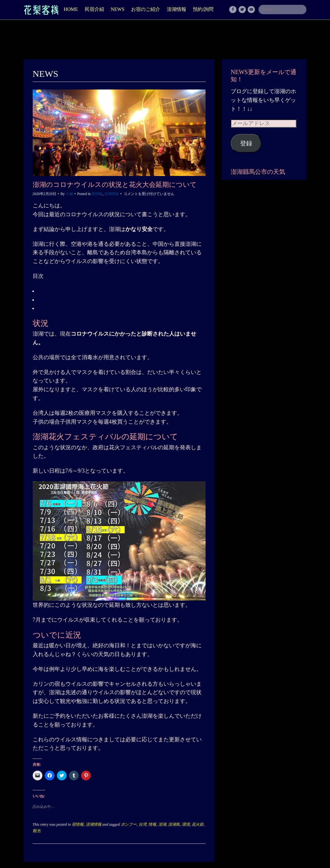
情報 (152, 824)
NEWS (118, 9)
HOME (71, 9)
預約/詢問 (203, 9)
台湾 (143, 824)
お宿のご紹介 (146, 9)
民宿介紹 (94, 9)
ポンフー (129, 824)
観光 (37, 831)
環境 (186, 824)
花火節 (198, 824)
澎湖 (162, 824)
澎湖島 (174, 824)
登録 (246, 143)
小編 (69, 194)
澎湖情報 (177, 9)
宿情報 (97, 194)
